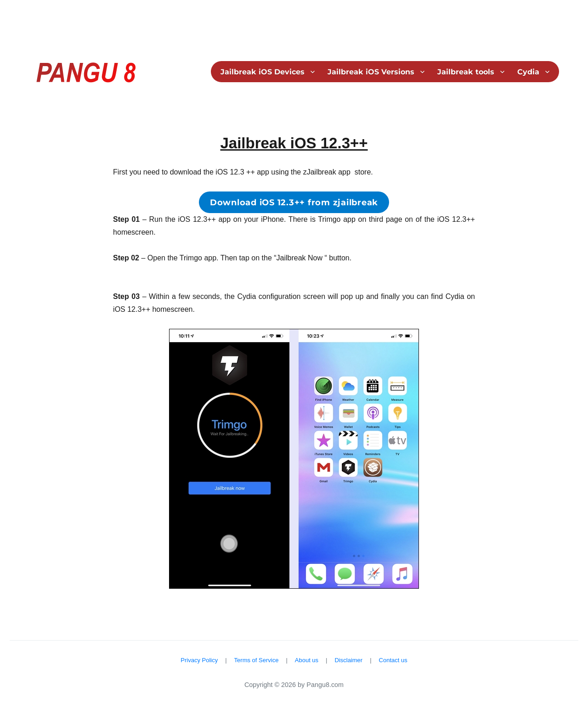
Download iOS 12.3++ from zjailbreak (294, 203)
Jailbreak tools (466, 72)
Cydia (528, 72)
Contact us (393, 660)
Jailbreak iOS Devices (263, 72)
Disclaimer (349, 660)
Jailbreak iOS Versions (371, 72)
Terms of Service (257, 660)
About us (307, 660)
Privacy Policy (199, 660)
